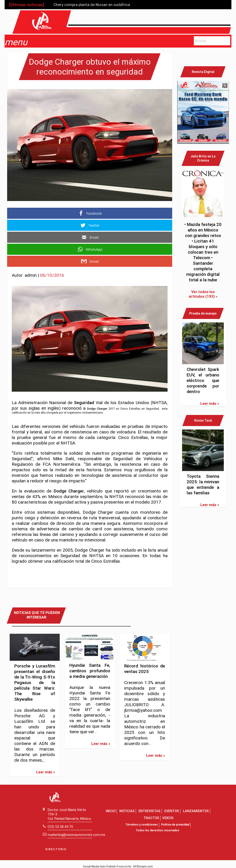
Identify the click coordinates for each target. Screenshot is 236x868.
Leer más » (46, 772)
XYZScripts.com (143, 866)
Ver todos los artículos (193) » (203, 294)
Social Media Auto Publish (100, 866)
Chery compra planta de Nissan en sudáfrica (92, 5)
